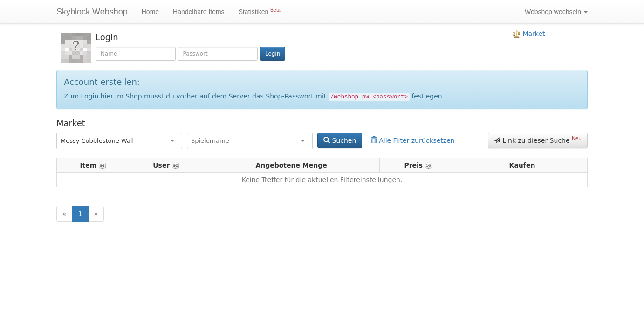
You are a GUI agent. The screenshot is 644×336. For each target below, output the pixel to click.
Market (529, 34)
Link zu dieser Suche (538, 140)
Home (150, 12)
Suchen (340, 140)
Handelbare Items (199, 12)
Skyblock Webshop (92, 12)
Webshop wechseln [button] (556, 12)
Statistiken (260, 11)
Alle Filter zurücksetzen (413, 140)
